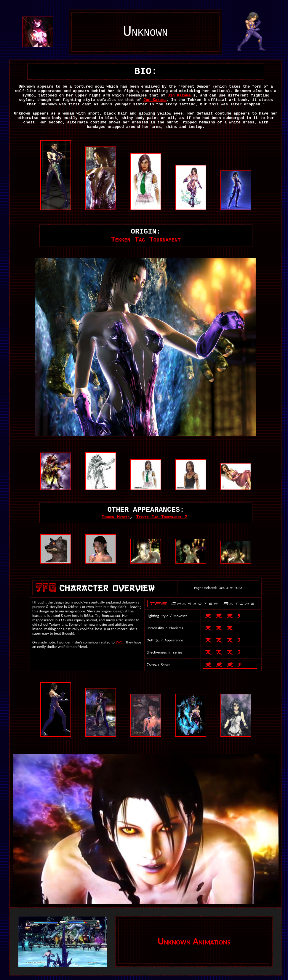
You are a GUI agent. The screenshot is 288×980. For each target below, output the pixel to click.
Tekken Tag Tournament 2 (162, 517)
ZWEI (120, 642)
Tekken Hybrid (116, 517)
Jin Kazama (179, 95)
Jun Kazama (155, 100)
